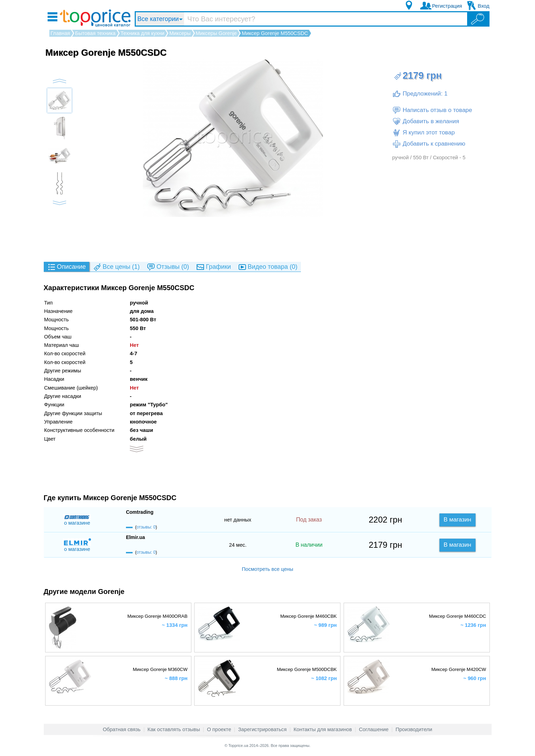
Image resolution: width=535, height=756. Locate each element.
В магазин (457, 520)
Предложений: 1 (420, 94)
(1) (116, 267)
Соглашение (374, 729)
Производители (414, 729)
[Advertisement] (268, 239)
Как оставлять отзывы (174, 729)
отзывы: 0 (146, 527)
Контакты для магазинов (323, 729)
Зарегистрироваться (262, 729)
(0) (168, 267)
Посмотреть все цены (267, 569)
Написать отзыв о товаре (432, 110)
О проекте (219, 729)
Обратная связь (122, 729)
